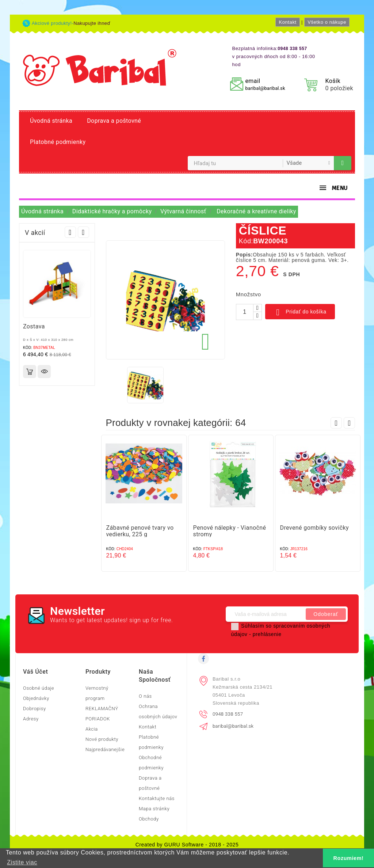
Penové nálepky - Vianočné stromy (230, 531)
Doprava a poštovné (114, 121)
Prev (70, 232)
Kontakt (287, 22)
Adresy (31, 719)
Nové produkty (102, 739)
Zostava (34, 326)
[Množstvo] (245, 312)
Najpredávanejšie (105, 749)
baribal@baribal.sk (265, 88)
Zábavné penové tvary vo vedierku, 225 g (140, 531)
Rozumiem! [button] (349, 858)
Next (83, 232)
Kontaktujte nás (157, 798)
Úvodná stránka (51, 121)
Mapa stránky (154, 809)
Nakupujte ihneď (92, 23)
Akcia (92, 729)
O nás (145, 696)
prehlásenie (267, 634)
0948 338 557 (228, 714)
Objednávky (36, 698)
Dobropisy (35, 709)
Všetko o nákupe (327, 22)
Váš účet (35, 672)
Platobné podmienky (58, 142)
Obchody (149, 819)
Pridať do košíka (300, 312)
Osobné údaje (39, 688)
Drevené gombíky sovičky (314, 528)
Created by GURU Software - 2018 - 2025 (187, 845)
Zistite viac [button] (22, 862)
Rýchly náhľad (44, 372)
